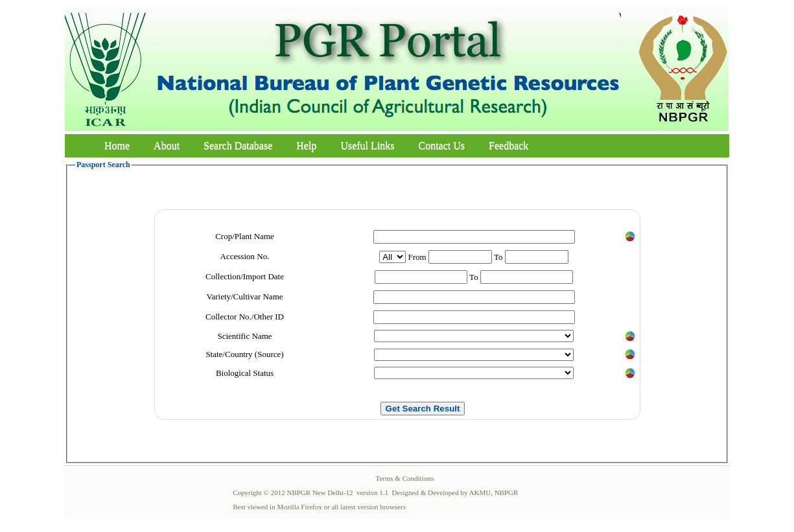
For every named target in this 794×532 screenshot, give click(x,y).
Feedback (508, 145)
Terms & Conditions (404, 478)
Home (117, 145)
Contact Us (442, 145)
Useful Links (367, 145)
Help (306, 145)
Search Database (238, 145)
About (167, 145)
